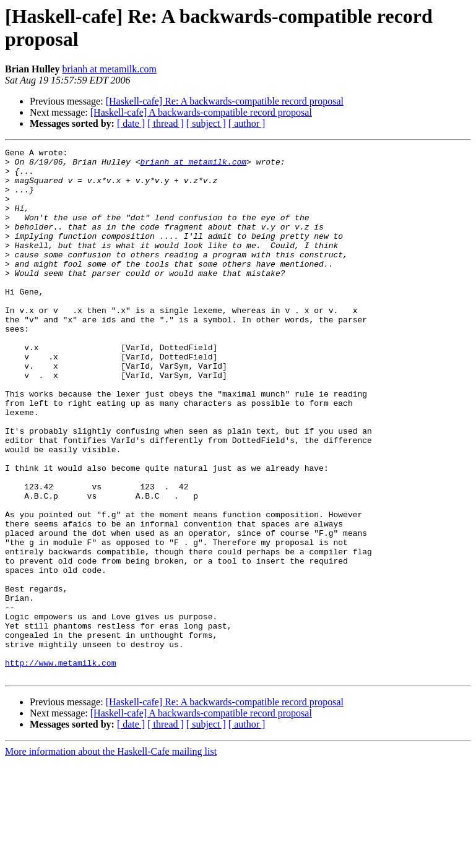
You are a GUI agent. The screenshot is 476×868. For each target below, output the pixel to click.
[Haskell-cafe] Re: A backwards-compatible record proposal (225, 101)
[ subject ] (206, 123)
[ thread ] (166, 123)
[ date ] (131, 123)
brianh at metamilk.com (109, 69)
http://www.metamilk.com (60, 767)
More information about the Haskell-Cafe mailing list (111, 857)
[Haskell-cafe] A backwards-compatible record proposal (201, 112)
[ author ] (247, 123)
